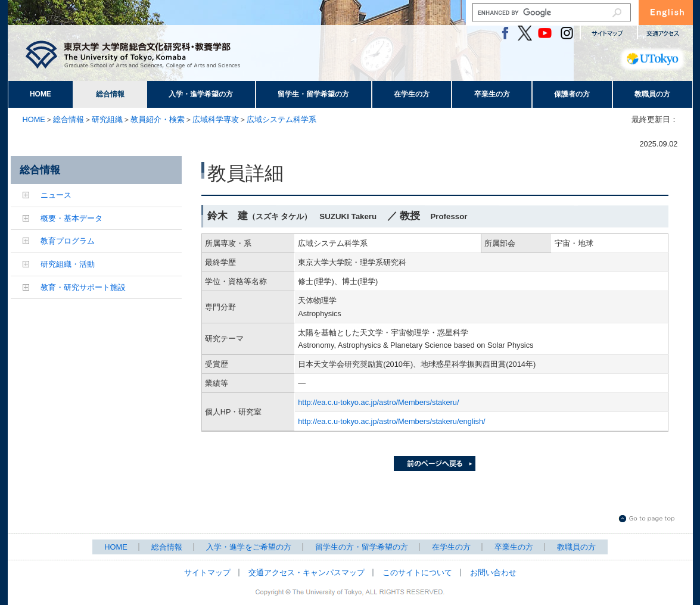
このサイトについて (417, 573)
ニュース (56, 195)
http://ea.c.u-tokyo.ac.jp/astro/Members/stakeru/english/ (391, 421)
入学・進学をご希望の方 (249, 547)
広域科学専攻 (216, 119)
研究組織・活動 (68, 264)
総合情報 (110, 94)
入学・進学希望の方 (201, 94)
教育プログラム (68, 241)
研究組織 (107, 119)
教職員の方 (652, 94)
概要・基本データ (71, 218)
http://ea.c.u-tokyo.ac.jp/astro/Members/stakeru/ (378, 402)
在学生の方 (412, 94)
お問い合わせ (493, 573)
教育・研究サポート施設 (83, 287)
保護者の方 (572, 94)
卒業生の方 (492, 94)
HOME (41, 94)
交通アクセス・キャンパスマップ (307, 573)
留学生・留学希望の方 (313, 94)
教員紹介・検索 (158, 119)
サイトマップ (207, 573)
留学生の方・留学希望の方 (362, 547)
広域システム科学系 (281, 119)
